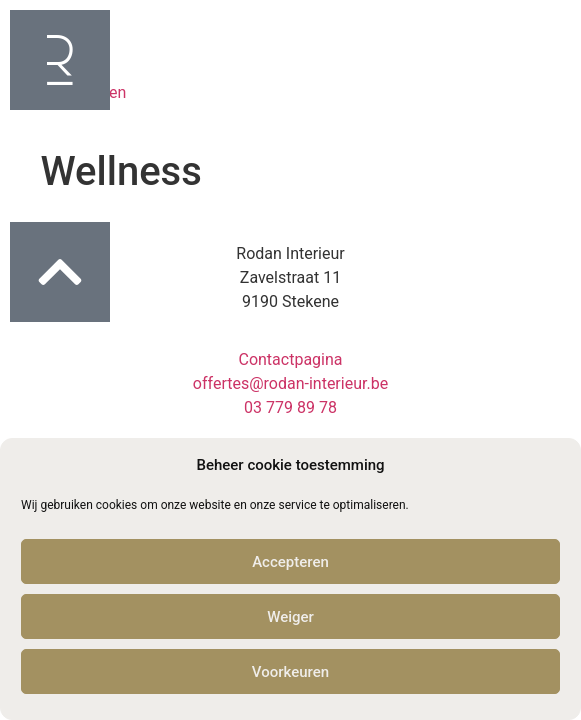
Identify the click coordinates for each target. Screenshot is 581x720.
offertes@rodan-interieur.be (290, 383)
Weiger (290, 617)
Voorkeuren (290, 672)
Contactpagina (290, 359)
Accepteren (290, 562)
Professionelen (73, 92)
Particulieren (65, 46)
